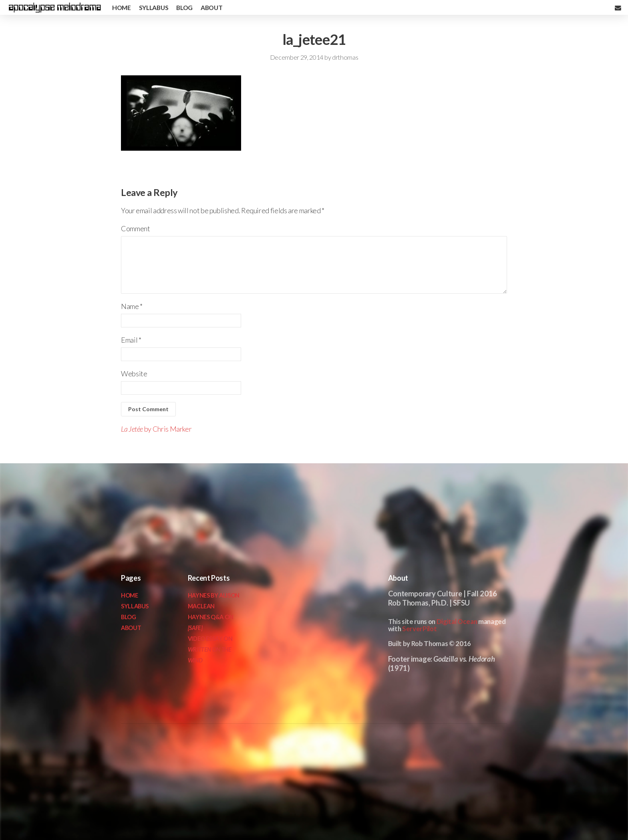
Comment (135, 228)
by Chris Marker (156, 429)
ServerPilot (419, 629)
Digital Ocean (457, 621)
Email (131, 340)
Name (132, 306)
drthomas (345, 57)
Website (134, 374)
